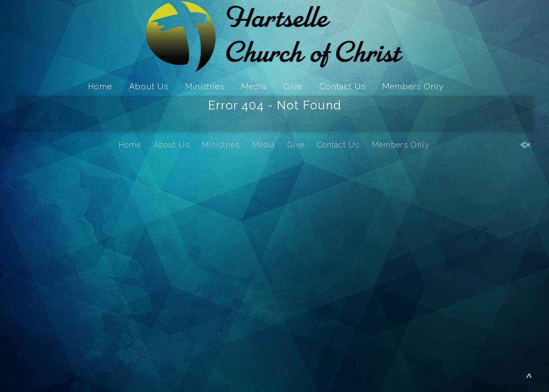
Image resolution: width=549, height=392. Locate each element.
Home (100, 87)
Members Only (413, 87)
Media (254, 87)
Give (293, 87)
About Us (149, 87)
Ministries (205, 87)
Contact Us (342, 87)
